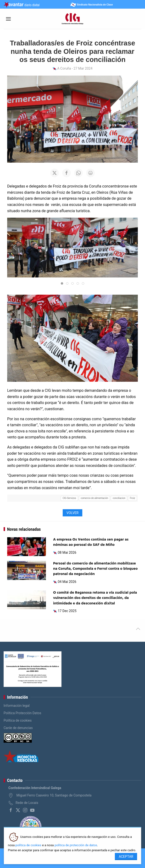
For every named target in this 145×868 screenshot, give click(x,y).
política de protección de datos (76, 845)
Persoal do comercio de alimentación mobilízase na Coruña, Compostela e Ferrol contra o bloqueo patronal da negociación (95, 569)
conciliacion (119, 498)
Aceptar (126, 857)
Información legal (17, 706)
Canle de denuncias (18, 728)
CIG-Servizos (70, 498)
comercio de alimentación (94, 498)
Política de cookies (18, 720)
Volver (72, 513)
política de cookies (28, 845)
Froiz (133, 498)
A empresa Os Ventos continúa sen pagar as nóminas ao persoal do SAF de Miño (91, 542)
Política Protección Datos (22, 713)
